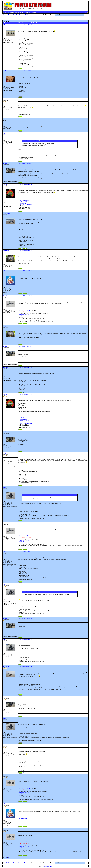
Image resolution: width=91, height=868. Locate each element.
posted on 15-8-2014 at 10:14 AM (25, 296)
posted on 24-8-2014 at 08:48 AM (25, 487)
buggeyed (5, 133)
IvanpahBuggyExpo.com (24, 315)
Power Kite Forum (7, 15)
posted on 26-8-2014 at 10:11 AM (25, 829)
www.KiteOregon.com (24, 199)
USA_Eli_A (6, 185)
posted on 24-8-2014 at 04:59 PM (25, 639)
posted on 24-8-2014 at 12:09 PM (25, 523)
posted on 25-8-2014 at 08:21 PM (25, 775)
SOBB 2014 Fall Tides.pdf (30, 222)
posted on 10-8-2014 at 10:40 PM (25, 119)
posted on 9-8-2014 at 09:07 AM (25, 25)
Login (82, 10)
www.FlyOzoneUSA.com (24, 202)
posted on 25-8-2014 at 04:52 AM (25, 697)
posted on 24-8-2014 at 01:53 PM (25, 552)
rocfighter (5, 453)
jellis (4, 271)
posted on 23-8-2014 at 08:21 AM (25, 432)
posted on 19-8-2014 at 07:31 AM (25, 367)
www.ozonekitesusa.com (24, 200)
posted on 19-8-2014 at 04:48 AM (25, 346)
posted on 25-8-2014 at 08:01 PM (25, 745)
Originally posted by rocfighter (34, 495)
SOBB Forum (27, 15)
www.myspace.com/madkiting (25, 204)
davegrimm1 (6, 251)
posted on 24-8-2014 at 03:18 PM (25, 584)
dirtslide (5, 25)
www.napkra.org (22, 203)
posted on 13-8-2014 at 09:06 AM (25, 213)
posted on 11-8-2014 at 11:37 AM (25, 133)
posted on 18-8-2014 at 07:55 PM (25, 326)
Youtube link (22, 316)
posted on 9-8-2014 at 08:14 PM (25, 99)
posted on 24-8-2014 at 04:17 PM (25, 618)
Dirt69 (4, 119)
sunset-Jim (5, 367)
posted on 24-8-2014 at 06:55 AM (25, 453)
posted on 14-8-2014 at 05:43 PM (25, 250)
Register (86, 10)
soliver (4, 99)
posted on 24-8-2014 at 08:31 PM (25, 666)
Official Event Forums (18, 15)
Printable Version (6, 19)
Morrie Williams (7, 213)
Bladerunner (6, 666)
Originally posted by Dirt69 (33, 141)
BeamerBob (6, 296)
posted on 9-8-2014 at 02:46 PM (25, 71)
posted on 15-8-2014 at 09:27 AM (25, 271)
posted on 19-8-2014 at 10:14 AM (25, 394)
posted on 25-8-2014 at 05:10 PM (25, 718)
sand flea (5, 163)
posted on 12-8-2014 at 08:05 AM (25, 163)
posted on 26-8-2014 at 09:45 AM (25, 804)
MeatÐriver (6, 71)
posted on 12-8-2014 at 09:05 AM (25, 184)
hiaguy (4, 487)
